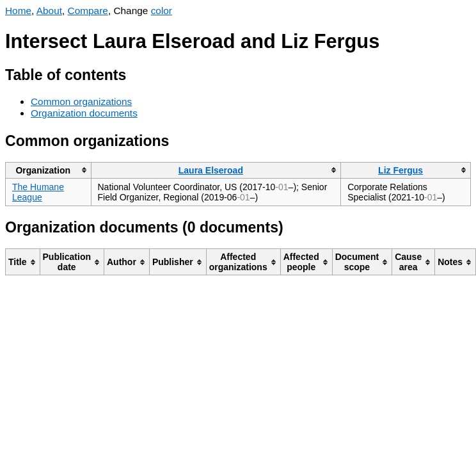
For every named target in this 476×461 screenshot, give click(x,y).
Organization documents (84, 113)
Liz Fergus (401, 170)
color (162, 11)
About (49, 11)
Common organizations (81, 101)
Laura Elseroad (211, 170)
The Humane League (38, 192)
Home (18, 11)
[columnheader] (49, 170)
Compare (88, 11)
